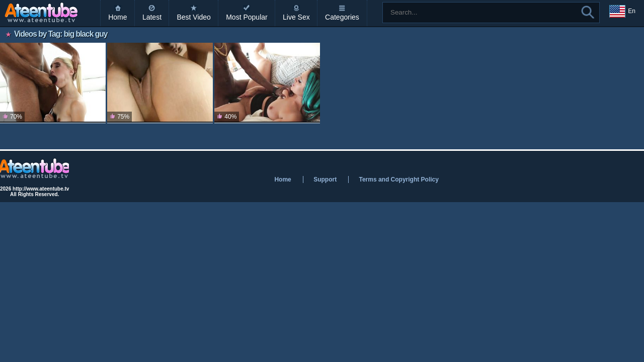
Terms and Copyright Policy (398, 179)
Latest (152, 17)
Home (117, 17)
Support (325, 179)
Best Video (193, 17)
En (622, 12)
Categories (342, 17)
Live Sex (296, 17)
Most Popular (247, 17)
